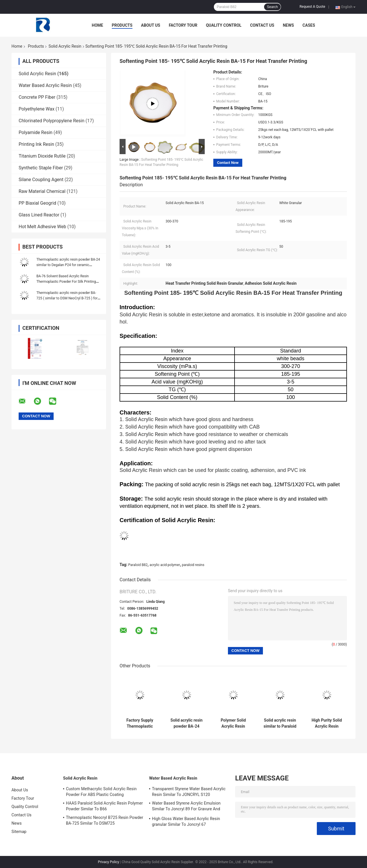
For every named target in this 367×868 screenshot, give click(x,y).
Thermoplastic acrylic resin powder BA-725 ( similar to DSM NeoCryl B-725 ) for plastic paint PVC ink (67, 298)
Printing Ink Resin (36, 144)
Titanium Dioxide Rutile (42, 156)
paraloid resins (193, 565)
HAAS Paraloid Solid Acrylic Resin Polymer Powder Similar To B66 (104, 806)
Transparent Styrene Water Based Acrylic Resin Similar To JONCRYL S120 (189, 792)
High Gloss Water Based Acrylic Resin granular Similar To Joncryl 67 (186, 821)
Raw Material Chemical (42, 191)
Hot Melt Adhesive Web (42, 227)
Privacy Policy (108, 862)
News (288, 25)
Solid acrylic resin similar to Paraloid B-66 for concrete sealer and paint (280, 723)
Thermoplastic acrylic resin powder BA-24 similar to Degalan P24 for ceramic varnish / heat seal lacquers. (68, 265)
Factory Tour (183, 25)
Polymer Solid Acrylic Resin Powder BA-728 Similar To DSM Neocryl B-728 (233, 723)
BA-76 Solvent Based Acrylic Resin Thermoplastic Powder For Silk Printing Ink (66, 282)
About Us (151, 25)
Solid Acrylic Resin (65, 46)
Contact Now (228, 163)
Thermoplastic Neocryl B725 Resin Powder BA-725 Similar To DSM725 (105, 820)
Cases (309, 25)
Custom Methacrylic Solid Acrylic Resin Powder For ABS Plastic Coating (101, 792)
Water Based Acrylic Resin (45, 85)
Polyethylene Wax (37, 109)
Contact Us (262, 25)
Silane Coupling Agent (41, 180)
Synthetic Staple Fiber (41, 168)
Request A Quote (312, 7)
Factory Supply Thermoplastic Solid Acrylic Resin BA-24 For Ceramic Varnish (140, 723)
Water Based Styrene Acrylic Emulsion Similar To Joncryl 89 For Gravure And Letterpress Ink (186, 807)
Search (272, 7)
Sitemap (19, 832)
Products (122, 25)
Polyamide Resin (36, 132)
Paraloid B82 (138, 565)
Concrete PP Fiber (37, 97)
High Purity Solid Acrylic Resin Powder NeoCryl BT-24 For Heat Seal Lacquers (327, 723)
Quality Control (224, 25)
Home (97, 25)
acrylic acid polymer (165, 565)
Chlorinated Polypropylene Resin (51, 121)
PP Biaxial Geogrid (37, 203)
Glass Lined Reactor (39, 215)
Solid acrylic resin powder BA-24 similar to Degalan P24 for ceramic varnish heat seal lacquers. (187, 723)
